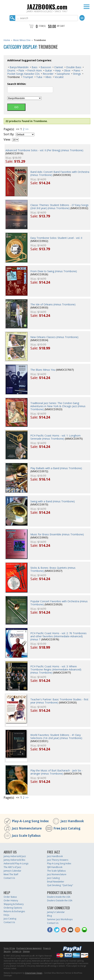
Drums (11, 70)
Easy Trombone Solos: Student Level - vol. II (56, 238)
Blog (49, 916)
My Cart (61, 26)
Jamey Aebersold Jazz (15, 856)
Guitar (48, 70)
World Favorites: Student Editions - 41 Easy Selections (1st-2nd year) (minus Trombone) (56, 736)
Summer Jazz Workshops (60, 919)
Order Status (10, 897)
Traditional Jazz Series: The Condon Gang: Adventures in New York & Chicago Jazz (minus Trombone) (58, 406)
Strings (77, 74)
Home (7, 40)
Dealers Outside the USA (60, 900)
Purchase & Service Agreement (29, 948)
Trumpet (28, 77)
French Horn (34, 70)
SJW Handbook (55, 867)
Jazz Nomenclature (27, 828)
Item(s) (42, 26)
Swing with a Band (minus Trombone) (53, 501)
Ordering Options (13, 908)
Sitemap (26, 951)
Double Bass (73, 67)
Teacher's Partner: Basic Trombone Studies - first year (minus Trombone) (59, 701)
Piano (76, 70)
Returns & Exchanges (14, 911)
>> (27, 129)
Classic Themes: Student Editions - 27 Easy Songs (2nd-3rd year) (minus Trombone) (59, 207)
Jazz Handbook (72, 821)
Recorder (48, 74)
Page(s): (9, 129)
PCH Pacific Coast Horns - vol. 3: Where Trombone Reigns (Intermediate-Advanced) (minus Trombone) (56, 669)
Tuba (39, 77)
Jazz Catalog (53, 878)
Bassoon (45, 67)
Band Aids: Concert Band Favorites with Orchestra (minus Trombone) (60, 173)
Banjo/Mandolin (19, 67)
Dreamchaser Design (34, 973)
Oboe (67, 70)
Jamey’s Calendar (12, 871)
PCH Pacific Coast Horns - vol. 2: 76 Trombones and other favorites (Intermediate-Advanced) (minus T (58, 636)
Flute (21, 70)
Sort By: (9, 134)
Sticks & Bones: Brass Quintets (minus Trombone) (53, 569)
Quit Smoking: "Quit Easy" (60, 885)
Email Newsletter (56, 882)
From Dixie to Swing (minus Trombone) (54, 271)
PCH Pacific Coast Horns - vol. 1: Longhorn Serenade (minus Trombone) (55, 437)
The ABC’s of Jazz (12, 867)
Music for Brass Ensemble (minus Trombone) (57, 534)
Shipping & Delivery (14, 904)
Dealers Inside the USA (59, 897)
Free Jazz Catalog (67, 828)
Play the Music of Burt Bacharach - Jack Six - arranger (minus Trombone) (56, 772)
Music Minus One (22, 40)
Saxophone (63, 74)
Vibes (48, 77)
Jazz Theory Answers (58, 860)
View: (7, 140)
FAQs (6, 915)
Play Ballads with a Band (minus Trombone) (56, 468)
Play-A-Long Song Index (30, 821)
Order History (11, 900)
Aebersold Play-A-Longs (16, 863)
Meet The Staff (11, 874)
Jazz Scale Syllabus (26, 836)
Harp (58, 70)
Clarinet (58, 67)
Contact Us (9, 878)
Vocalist (59, 77)
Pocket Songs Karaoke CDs (23, 74)
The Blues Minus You (43, 370)
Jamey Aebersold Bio (14, 860)
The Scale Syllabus (56, 871)
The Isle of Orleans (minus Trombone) (53, 304)
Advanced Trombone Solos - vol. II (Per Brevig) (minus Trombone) (44, 150)
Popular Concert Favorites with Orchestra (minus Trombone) (59, 603)
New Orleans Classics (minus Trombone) (54, 337)
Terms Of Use (9, 948)
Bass (34, 67)
